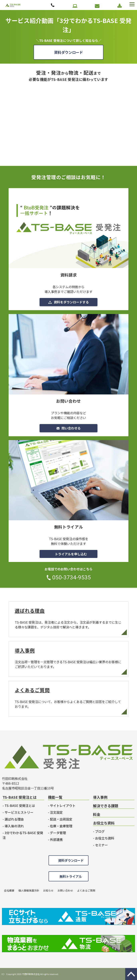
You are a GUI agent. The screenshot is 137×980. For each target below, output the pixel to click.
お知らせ (48, 890)
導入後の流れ (14, 826)
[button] (132, 4)
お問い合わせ (98, 6)
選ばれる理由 (68, 619)
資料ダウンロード (120, 6)
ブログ (100, 831)
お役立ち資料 (105, 838)
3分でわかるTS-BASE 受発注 (23, 835)
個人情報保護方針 (29, 890)
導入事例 (68, 659)
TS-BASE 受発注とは (20, 805)
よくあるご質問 (68, 699)
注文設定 (56, 812)
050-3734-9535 (53, 5)
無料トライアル (75, 6)
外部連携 (56, 840)
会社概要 (9, 890)
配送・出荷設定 (61, 819)
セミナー (101, 845)
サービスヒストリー (19, 812)
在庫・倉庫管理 (61, 826)
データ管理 (58, 833)
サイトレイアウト (63, 805)
